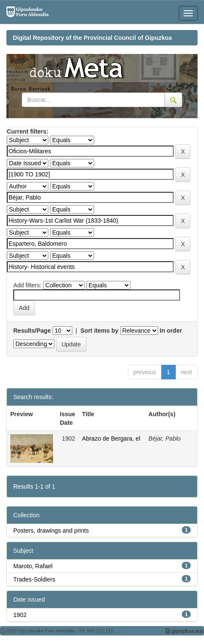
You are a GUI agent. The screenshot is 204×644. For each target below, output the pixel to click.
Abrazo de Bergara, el (111, 438)
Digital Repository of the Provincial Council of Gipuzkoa (92, 38)
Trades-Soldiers (34, 579)
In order (171, 331)
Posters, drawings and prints (51, 531)
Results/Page (32, 331)
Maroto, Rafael (33, 566)
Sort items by (99, 331)
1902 (20, 615)
